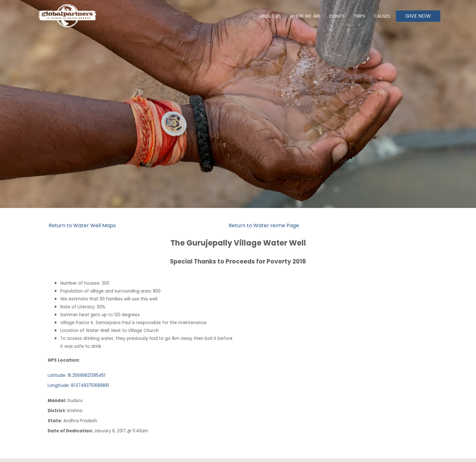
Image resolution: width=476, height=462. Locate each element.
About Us (270, 16)
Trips (359, 16)
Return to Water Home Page (264, 225)
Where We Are (305, 16)
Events (337, 16)
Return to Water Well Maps (82, 225)
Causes (382, 16)
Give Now (418, 16)
